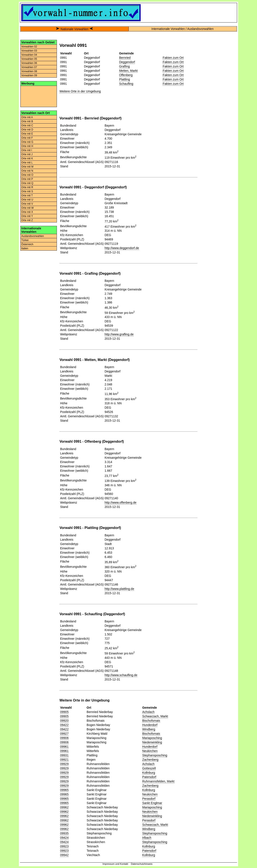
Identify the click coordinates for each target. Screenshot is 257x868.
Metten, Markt (128, 71)
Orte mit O (27, 175)
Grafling (124, 66)
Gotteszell (149, 768)
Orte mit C (27, 126)
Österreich (27, 244)
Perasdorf (149, 799)
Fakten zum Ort (173, 58)
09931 (64, 755)
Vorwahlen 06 (29, 63)
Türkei (25, 240)
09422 (64, 725)
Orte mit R (27, 187)
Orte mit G (27, 142)
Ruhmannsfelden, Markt (158, 781)
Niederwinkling (152, 742)
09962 (64, 807)
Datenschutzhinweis (142, 864)
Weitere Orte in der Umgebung (80, 91)
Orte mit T (27, 196)
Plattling (125, 79)
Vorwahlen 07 (29, 67)
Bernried (125, 58)
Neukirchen (150, 751)
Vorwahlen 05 (29, 59)
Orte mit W (27, 208)
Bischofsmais (151, 721)
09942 (64, 855)
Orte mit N (27, 171)
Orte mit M (27, 167)
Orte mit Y (27, 216)
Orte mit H (27, 146)
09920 (64, 721)
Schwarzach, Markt (155, 716)
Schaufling (126, 84)
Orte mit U (27, 200)
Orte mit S (27, 191)
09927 (64, 734)
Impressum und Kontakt (115, 864)
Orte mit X (27, 212)
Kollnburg (149, 773)
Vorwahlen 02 (29, 47)
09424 (64, 838)
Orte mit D (27, 130)
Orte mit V (27, 204)
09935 (64, 833)
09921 (64, 760)
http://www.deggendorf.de (122, 248)
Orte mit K (27, 158)
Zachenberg (150, 760)
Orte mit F (27, 138)
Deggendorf (127, 62)
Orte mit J (27, 154)
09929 (64, 764)
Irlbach (147, 838)
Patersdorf (149, 777)
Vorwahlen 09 (29, 75)
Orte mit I (27, 150)
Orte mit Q (27, 183)
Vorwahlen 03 (29, 51)
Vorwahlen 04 (29, 55)
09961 (64, 747)
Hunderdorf (150, 725)
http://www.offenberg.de (121, 503)
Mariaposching (152, 738)
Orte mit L (27, 163)
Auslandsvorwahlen (33, 236)
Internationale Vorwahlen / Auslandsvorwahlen (183, 29)
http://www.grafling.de (119, 334)
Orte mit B (27, 121)
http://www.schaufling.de (121, 675)
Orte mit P (27, 179)
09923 (64, 846)
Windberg (149, 729)
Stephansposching (155, 755)
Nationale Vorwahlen (74, 29)
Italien (25, 248)
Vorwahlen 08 (29, 71)
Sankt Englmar (152, 803)
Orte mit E (27, 134)
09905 (64, 712)
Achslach (148, 712)
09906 (64, 738)
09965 (64, 790)
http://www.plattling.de (119, 589)
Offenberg (126, 75)
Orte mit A (27, 117)
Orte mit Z (27, 220)
